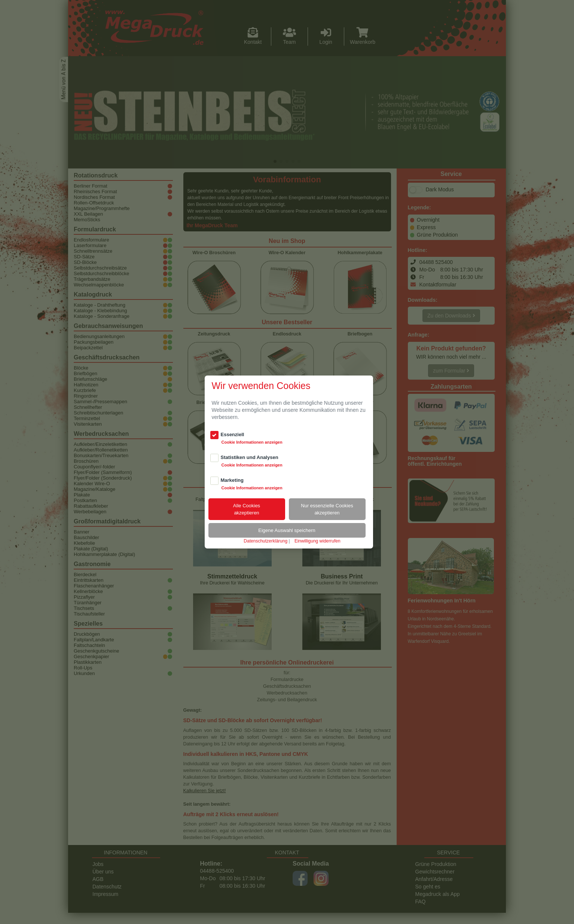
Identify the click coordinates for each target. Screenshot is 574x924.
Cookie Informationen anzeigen (252, 442)
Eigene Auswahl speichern (287, 530)
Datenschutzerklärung (265, 541)
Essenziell (233, 434)
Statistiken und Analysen (250, 457)
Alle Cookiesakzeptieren (247, 509)
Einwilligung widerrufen (317, 541)
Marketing (232, 480)
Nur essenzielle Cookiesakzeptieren (327, 509)
